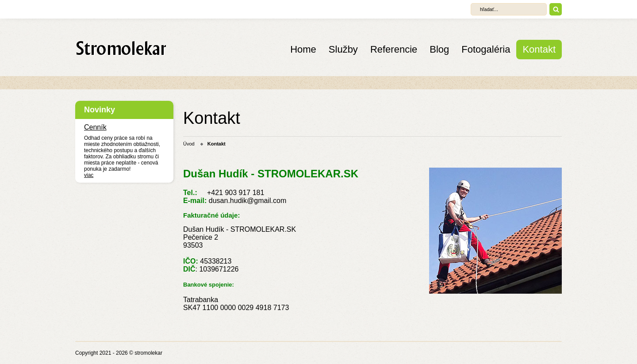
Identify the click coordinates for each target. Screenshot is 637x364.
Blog (439, 49)
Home (303, 49)
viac (89, 175)
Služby (343, 49)
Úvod (189, 144)
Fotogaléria (486, 49)
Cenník (95, 127)
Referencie (394, 49)
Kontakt (539, 49)
